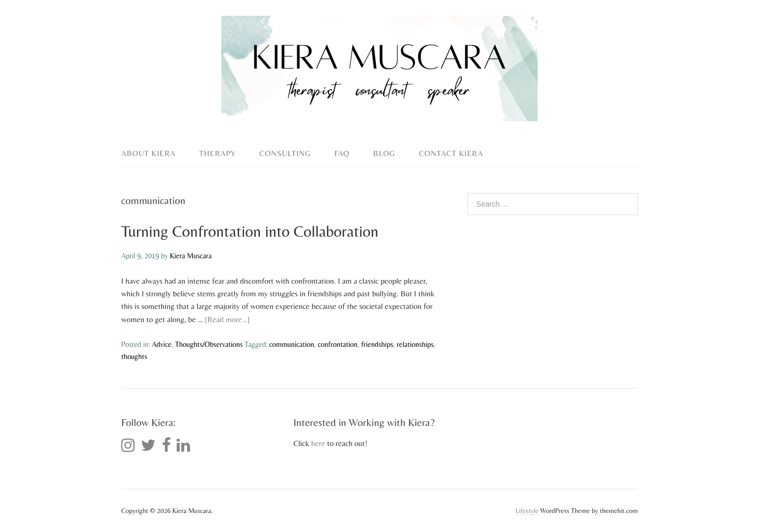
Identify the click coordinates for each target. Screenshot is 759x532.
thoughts (134, 356)
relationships (415, 344)
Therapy (217, 153)
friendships (377, 344)
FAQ (342, 153)
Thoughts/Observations (209, 344)
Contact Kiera (451, 153)
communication (292, 344)
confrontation (338, 344)
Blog (384, 153)
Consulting (285, 153)
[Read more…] (227, 319)
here (318, 443)
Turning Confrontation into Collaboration (250, 231)
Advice (162, 344)
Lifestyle (527, 511)
